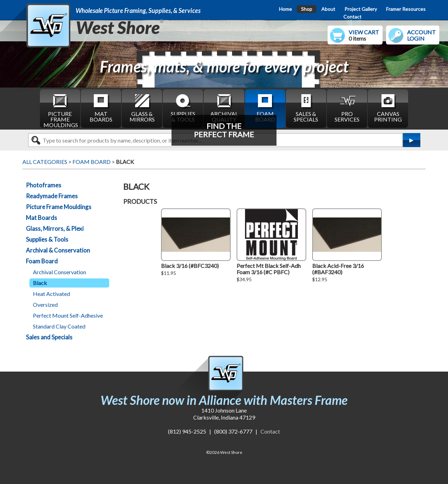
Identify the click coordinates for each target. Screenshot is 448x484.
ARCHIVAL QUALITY (224, 108)
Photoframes (44, 185)
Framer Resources (406, 9)
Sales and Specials (49, 337)
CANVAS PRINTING (388, 108)
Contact (352, 17)
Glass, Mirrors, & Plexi (55, 229)
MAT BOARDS (101, 108)
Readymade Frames (52, 196)
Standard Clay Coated (59, 326)
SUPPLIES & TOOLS (183, 108)
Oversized (45, 305)
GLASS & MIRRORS (142, 108)
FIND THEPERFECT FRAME (224, 130)
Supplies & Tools (47, 239)
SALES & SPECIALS (306, 108)
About (328, 9)
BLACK (125, 162)
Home (285, 9)
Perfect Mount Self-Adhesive (68, 315)
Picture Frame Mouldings (59, 207)
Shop (307, 9)
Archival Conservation (59, 272)
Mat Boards (41, 218)
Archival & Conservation (58, 250)
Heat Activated (51, 294)
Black (40, 283)
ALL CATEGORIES (45, 162)
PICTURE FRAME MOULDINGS (61, 110)
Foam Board (42, 261)
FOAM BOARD (265, 108)
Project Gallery (361, 9)
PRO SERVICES (347, 108)
